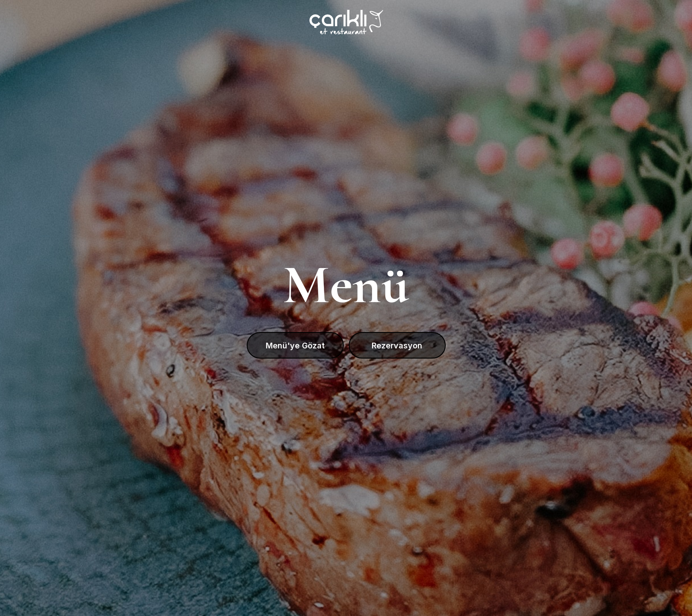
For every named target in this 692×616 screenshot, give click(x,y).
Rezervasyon (397, 346)
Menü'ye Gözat (295, 346)
